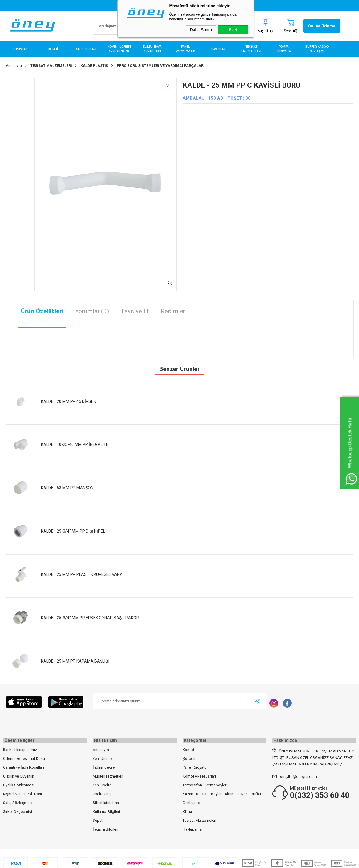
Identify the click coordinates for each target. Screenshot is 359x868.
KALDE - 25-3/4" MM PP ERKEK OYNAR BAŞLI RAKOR (90, 616)
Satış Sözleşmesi (18, 800)
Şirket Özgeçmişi (17, 809)
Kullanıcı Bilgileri (106, 809)
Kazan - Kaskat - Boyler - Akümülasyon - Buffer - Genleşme (223, 796)
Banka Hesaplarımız (20, 747)
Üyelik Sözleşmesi (19, 782)
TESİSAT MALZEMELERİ (251, 49)
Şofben (189, 756)
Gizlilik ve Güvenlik (19, 774)
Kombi (188, 747)
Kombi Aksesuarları (199, 774)
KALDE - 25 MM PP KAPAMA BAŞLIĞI (75, 659)
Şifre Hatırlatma (106, 800)
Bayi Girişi (265, 31)
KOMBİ (53, 49)
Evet (233, 30)
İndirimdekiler (104, 765)
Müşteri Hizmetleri (108, 774)
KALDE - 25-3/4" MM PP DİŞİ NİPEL (73, 529)
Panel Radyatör (195, 765)
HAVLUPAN (218, 49)
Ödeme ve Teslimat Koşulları (27, 756)
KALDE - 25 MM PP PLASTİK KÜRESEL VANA (82, 573)
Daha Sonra (201, 30)
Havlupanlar (193, 827)
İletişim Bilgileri (105, 827)
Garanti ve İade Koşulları (23, 765)
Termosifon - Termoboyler (204, 782)
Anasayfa (101, 747)
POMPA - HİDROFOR (284, 49)
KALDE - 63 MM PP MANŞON (67, 486)
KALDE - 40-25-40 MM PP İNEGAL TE (75, 443)
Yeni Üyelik (102, 782)
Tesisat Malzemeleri (199, 818)
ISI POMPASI (20, 49)
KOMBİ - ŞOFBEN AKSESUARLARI (119, 49)
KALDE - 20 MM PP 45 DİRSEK (68, 400)
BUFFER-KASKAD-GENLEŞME (318, 49)
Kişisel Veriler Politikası (22, 791)
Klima (187, 809)
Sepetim (100, 818)
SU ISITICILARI (86, 49)
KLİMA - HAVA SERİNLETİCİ (152, 49)
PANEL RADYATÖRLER (185, 49)
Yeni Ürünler (103, 756)
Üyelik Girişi (103, 791)
